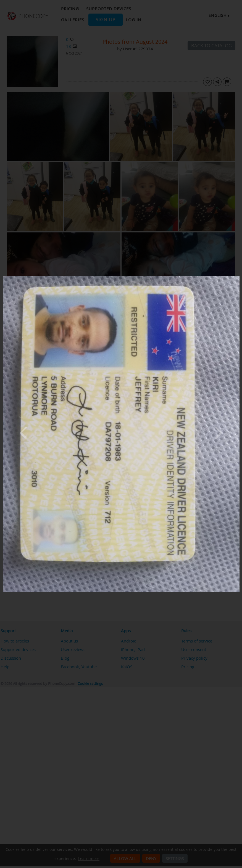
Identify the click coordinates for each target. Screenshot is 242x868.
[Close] (238, 277)
